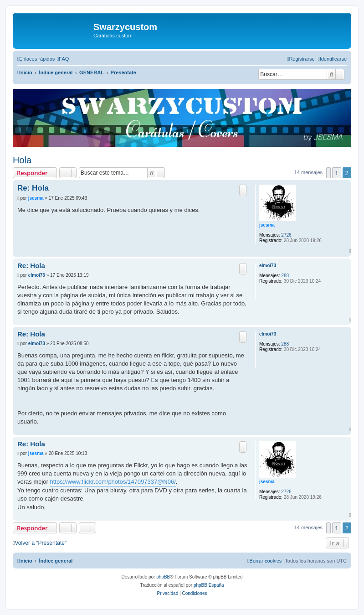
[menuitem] (63, 59)
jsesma (267, 225)
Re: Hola (33, 188)
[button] (328, 173)
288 (285, 276)
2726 (286, 235)
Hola (22, 160)
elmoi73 (268, 266)
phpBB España (209, 585)
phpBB (163, 577)
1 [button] (336, 173)
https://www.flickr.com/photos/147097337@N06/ (113, 482)
